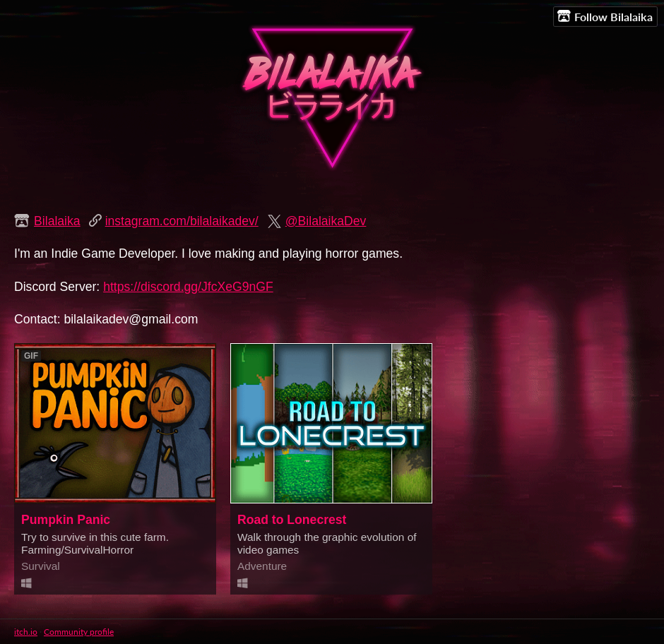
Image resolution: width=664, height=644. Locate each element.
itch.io (26, 632)
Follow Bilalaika (605, 16)
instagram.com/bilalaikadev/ (182, 221)
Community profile (79, 632)
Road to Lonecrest (292, 520)
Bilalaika (57, 221)
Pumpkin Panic (66, 520)
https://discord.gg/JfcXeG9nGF (188, 287)
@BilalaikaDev (326, 221)
